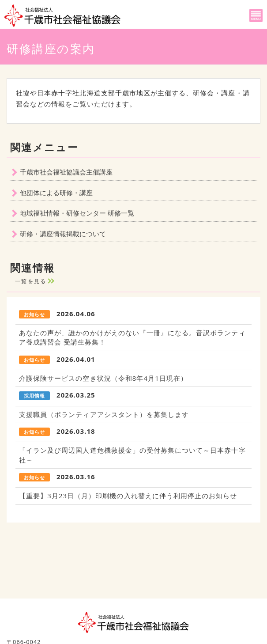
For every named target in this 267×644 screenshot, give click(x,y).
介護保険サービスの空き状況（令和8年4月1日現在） (103, 378)
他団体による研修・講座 (56, 193)
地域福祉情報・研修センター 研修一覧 (77, 213)
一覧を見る (31, 281)
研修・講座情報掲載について (63, 234)
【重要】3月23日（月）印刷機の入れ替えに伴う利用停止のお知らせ (128, 496)
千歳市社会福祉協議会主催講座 (66, 172)
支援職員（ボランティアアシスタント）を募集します (104, 414)
